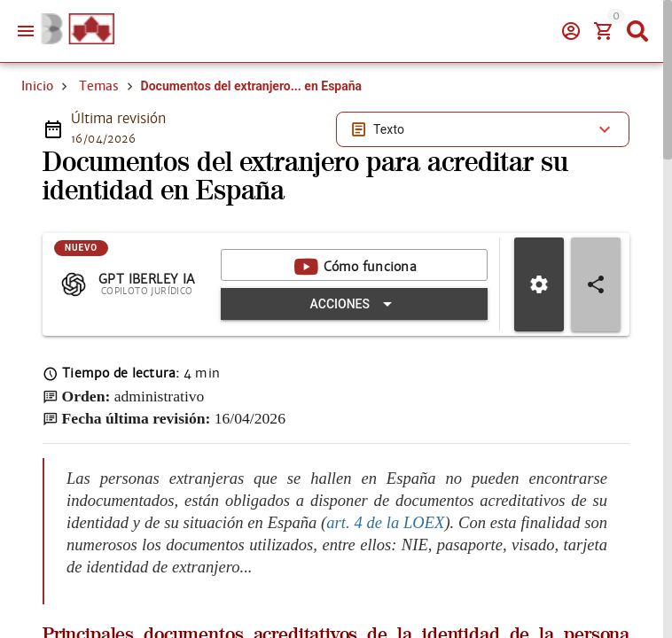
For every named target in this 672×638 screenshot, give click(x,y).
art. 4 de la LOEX (385, 522)
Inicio (37, 86)
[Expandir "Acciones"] (354, 304)
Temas (99, 86)
